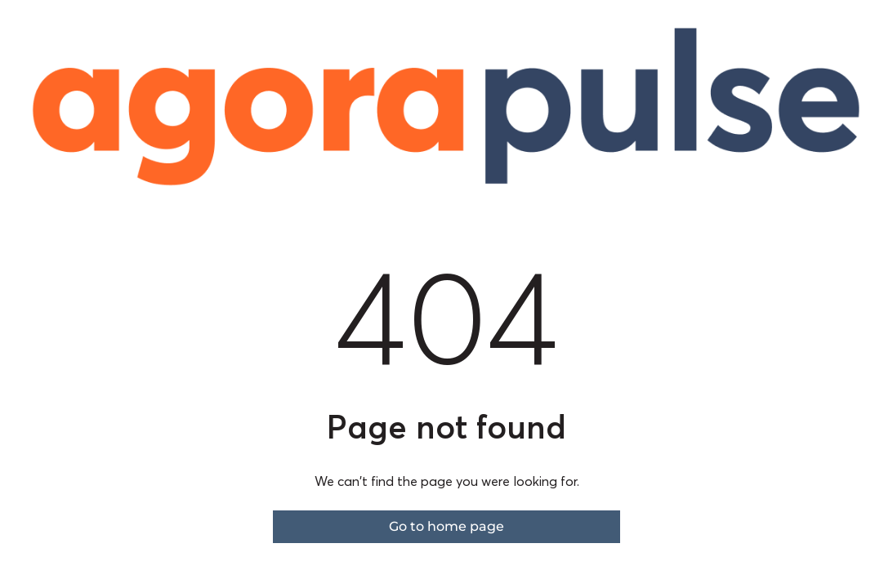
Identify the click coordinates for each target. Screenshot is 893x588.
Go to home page (446, 526)
